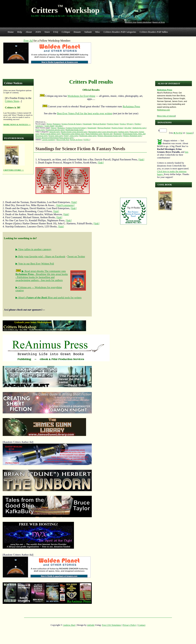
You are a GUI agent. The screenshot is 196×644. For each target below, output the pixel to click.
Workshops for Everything (81, 96)
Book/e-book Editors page (51, 134)
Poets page (134, 132)
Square (189, 133)
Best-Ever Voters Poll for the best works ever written (85, 113)
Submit (88, 32)
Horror (50, 124)
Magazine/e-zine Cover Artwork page (103, 132)
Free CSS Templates (111, 625)
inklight (91, 625)
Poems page (40, 130)
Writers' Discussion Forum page (110, 136)
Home (11, 32)
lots (187, 152)
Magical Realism (99, 124)
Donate (77, 32)
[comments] (68, 205)
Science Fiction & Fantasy (72, 124)
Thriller (138, 124)
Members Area (131, 22)
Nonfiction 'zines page (88, 136)
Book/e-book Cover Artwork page (74, 132)
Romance (57, 124)
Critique (66, 32)
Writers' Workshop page (132, 136)
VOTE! (87, 140)
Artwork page (55, 132)
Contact (142, 625)
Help (20, 32)
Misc (98, 32)
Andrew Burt (69, 625)
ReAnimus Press (131, 106)
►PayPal (178, 133)
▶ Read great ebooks (30, 271)
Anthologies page (139, 128)
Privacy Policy (129, 625)
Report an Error (159, 22)
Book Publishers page (94, 134)
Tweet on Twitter (76, 256)
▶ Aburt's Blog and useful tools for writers (49, 298)
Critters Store (12, 101)
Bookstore (118, 134)
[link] (141, 159)
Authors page (123, 132)
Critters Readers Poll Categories (120, 32)
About (29, 32)
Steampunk (87, 124)
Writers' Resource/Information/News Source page (55, 138)
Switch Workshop (144, 22)
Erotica (123, 124)
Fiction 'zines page (56, 136)
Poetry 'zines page (71, 136)
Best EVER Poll (63, 140)
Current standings (48, 140)
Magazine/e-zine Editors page (73, 134)
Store (47, 32)
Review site (108, 134)
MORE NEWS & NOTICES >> (17, 124)
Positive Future (113, 124)
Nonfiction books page (74, 130)
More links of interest (166, 116)
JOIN (38, 32)
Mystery (130, 124)
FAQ (56, 32)
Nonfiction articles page (55, 130)
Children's (39, 126)
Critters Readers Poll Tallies (154, 32)
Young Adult (49, 126)
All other (59, 126)
